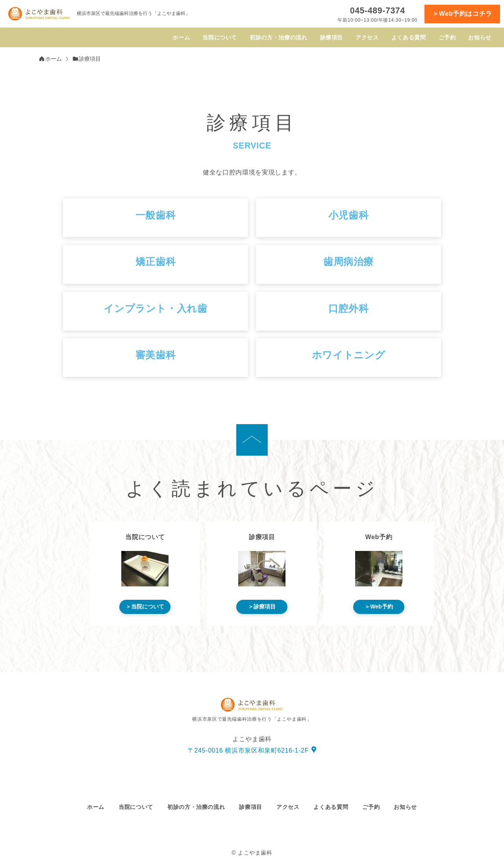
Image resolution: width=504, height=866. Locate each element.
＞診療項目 (262, 606)
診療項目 (332, 37)
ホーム (181, 37)
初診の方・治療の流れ (278, 37)
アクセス (367, 37)
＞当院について (145, 606)
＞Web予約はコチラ (462, 14)
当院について (220, 37)
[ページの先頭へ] (252, 440)
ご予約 (447, 37)
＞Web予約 (379, 606)
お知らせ (480, 37)
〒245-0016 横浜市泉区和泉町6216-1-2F (248, 750)
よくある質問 (409, 37)
